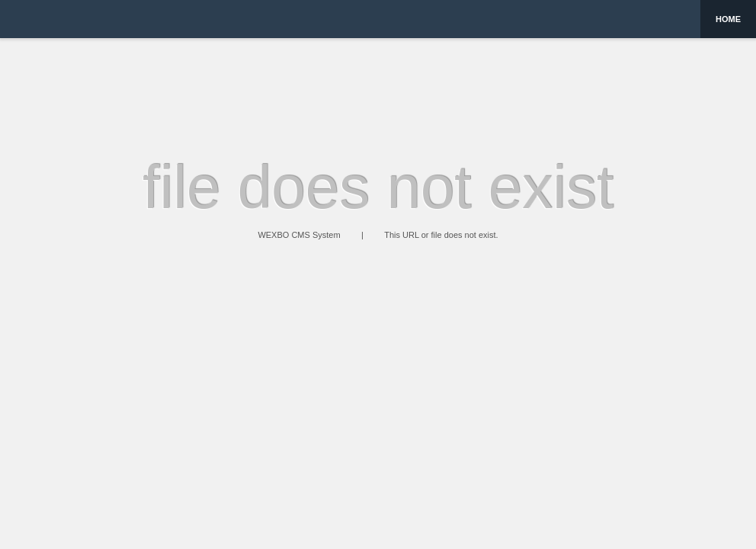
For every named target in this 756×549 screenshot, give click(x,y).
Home (728, 19)
